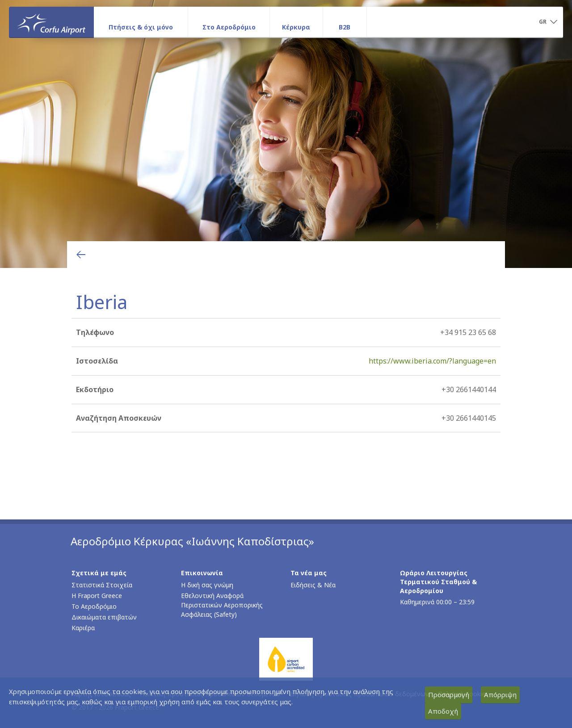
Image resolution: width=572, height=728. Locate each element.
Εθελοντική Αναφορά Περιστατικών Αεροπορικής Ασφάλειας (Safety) (222, 605)
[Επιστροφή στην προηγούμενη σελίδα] (81, 255)
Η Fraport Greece (97, 596)
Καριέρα (83, 628)
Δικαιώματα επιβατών (104, 617)
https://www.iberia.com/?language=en (432, 361)
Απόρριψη (500, 695)
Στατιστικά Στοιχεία (102, 585)
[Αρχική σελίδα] (51, 22)
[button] (548, 22)
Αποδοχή (443, 711)
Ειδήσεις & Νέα (313, 585)
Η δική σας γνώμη (207, 585)
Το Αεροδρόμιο (94, 606)
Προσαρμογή (449, 695)
